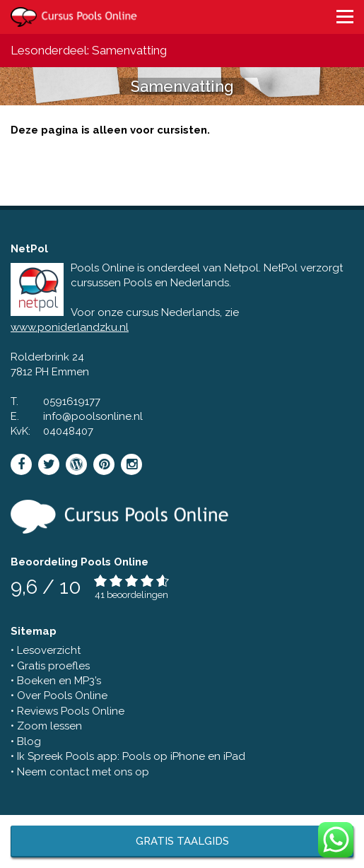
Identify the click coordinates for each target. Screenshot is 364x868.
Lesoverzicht (49, 650)
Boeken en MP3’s (59, 681)
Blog (29, 741)
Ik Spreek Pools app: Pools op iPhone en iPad (131, 756)
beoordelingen (137, 595)
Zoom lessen (49, 726)
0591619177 (72, 401)
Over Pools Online (62, 696)
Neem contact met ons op (83, 772)
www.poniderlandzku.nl (70, 327)
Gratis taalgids (182, 841)
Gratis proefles (53, 666)
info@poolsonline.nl (93, 416)
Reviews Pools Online (71, 711)
